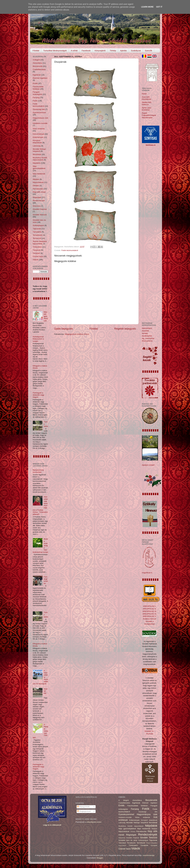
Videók (36, 260)
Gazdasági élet (39, 109)
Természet (37, 238)
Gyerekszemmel (39, 113)
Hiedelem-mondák (40, 123)
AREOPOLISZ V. (150, 616)
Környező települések (37, 142)
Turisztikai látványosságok (55, 51)
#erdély (145, 333)
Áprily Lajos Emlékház (147, 109)
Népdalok (37, 163)
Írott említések (38, 134)
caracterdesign (149, 855)
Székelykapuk (38, 225)
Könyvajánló (100, 51)
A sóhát (74, 51)
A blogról (36, 60)
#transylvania (147, 341)
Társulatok (37, 232)
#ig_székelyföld (148, 338)
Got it (159, 7)
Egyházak (37, 75)
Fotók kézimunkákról (70, 250)
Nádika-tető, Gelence (147, 103)
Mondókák (37, 154)
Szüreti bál (46, 691)
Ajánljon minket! (148, 465)
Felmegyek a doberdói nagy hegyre (39, 395)
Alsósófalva (37, 63)
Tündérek (37, 250)
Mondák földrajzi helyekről (39, 150)
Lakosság (37, 146)
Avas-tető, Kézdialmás (147, 98)
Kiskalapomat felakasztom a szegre (38, 339)
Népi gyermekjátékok (39, 167)
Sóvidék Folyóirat (40, 209)
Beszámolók (38, 66)
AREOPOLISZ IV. (149, 614)
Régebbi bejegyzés (125, 329)
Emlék (35, 83)
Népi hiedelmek (39, 174)
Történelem (37, 247)
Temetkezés (38, 235)
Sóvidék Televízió (40, 215)
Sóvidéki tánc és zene (128, 840)
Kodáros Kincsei (150, 619)
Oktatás (36, 186)
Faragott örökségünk (37, 93)
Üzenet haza (38, 256)
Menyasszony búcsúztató (38, 471)
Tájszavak (37, 229)
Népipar (36, 179)
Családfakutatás (39, 69)
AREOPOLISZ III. (149, 611)
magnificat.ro (147, 573)
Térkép (113, 51)
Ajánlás (123, 51)
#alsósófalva (147, 328)
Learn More (147, 7)
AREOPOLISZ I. (150, 606)
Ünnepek (36, 253)
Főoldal (36, 51)
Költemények (38, 137)
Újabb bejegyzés (64, 329)
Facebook (86, 51)
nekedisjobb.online (94, 822)
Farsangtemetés (46, 580)
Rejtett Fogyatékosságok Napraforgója (149, 115)
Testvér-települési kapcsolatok (40, 242)
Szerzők (148, 51)
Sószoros (37, 206)
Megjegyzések (84, 811)
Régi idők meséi (39, 192)
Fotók (35, 101)
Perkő (144, 94)
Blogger (100, 858)
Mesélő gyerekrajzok (46, 316)
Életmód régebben (40, 78)
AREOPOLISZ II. (149, 609)
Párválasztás (38, 189)
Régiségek (37, 197)
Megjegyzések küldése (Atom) (77, 334)
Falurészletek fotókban (38, 88)
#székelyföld (147, 336)
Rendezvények (39, 201)
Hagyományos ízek (41, 118)
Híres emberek (39, 129)
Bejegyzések (83, 807)
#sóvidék (145, 331)
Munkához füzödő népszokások (40, 159)
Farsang (36, 98)
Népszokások (38, 182)
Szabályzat (136, 51)
